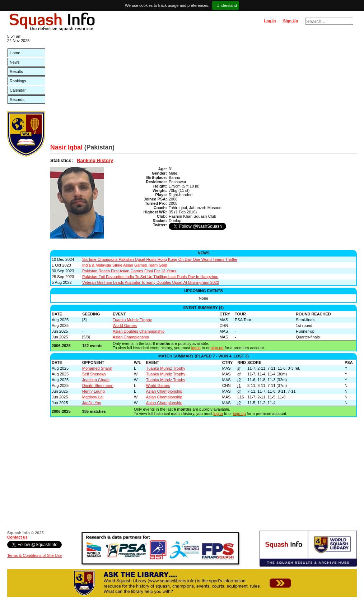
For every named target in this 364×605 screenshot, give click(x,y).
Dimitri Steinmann (98, 385)
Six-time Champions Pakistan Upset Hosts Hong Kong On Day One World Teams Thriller (160, 259)
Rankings (18, 81)
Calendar (18, 90)
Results (16, 71)
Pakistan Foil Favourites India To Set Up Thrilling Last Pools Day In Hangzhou (150, 277)
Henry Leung (94, 391)
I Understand (226, 5)
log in (196, 348)
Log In (270, 21)
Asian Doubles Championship (139, 331)
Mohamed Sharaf (97, 368)
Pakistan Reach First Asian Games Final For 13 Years (129, 271)
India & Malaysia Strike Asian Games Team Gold (125, 265)
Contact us (17, 537)
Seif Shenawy (94, 374)
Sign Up (290, 21)
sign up (217, 348)
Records (17, 100)
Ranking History (95, 160)
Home (15, 53)
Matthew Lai (93, 397)
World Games (125, 325)
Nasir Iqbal (66, 147)
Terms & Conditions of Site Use (34, 555)
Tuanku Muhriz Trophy (132, 320)
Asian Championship (131, 337)
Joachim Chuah (96, 380)
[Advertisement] (204, 90)
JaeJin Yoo (92, 403)
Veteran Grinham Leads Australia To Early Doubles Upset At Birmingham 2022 (151, 282)
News (15, 62)
